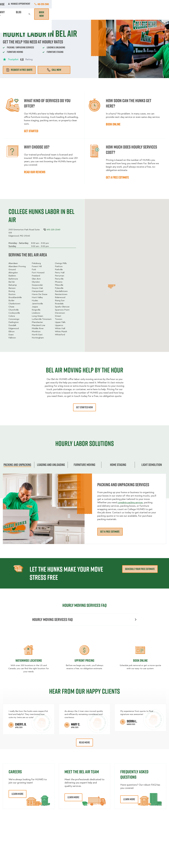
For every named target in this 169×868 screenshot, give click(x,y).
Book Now (158, 14)
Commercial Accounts (59, 4)
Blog (138, 14)
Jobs (41, 4)
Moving (50, 14)
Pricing (116, 14)
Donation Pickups (82, 14)
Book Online (140, 661)
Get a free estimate (117, 177)
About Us (95, 4)
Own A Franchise (113, 4)
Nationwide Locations (29, 661)
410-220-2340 (161, 4)
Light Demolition (152, 465)
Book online (113, 124)
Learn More (18, 795)
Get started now (84, 407)
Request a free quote (19, 70)
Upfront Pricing (84, 661)
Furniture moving (84, 465)
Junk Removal (63, 14)
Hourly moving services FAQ (84, 620)
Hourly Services (101, 14)
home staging (118, 465)
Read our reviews (35, 172)
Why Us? (127, 14)
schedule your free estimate (140, 569)
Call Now (54, 70)
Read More (84, 743)
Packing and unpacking (17, 465)
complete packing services (132, 502)
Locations (80, 4)
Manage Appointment (136, 4)
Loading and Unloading (51, 465)
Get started (31, 131)
